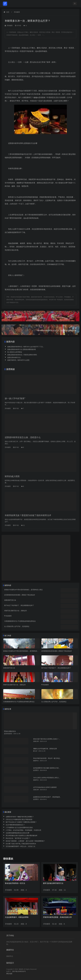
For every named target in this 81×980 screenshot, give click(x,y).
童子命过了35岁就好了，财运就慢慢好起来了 (19, 605)
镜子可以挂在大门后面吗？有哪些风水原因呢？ (21, 822)
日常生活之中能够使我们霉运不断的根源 (19, 819)
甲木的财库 (8, 616)
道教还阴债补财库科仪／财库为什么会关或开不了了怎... (26, 347)
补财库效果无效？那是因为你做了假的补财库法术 (28, 515)
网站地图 (9, 974)
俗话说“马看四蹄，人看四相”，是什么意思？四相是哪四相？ (25, 841)
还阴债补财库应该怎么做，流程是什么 (23, 437)
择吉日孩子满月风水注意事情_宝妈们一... (47, 739)
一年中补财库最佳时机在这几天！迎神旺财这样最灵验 (40, 329)
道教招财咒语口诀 (10, 600)
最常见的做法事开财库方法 (53, 883)
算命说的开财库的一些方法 (15, 883)
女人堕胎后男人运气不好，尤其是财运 (17, 626)
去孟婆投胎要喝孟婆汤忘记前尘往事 (18, 833)
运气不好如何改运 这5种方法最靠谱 (45, 787)
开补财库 (17, 12)
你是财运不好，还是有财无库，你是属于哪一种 (40, 316)
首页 (8, 12)
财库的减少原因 (12, 476)
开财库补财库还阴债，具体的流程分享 (57, 917)
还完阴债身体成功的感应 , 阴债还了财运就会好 (20, 595)
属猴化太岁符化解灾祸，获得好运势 (45, 749)
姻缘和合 (10, 956)
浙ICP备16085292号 (19, 971)
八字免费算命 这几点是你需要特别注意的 (19, 828)
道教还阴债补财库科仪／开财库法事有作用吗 (22, 355)
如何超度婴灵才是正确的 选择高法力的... (47, 768)
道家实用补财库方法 (14, 357)
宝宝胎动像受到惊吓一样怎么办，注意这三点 (20, 846)
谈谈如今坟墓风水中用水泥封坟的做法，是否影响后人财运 (23, 590)
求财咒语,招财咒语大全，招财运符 (16, 611)
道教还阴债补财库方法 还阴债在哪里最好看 (22, 349)
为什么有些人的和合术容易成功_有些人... (47, 778)
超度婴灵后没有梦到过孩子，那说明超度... (47, 797)
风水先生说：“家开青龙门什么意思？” (18, 838)
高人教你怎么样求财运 (15, 352)
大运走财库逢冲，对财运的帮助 (17, 917)
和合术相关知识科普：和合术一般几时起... (47, 758)
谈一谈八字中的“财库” (15, 398)
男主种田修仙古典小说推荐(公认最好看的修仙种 (21, 836)
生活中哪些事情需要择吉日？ (15, 825)
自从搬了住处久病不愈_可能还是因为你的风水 (21, 844)
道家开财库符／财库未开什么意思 (18, 360)
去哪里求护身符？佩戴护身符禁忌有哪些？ (20, 817)
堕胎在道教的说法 (10, 731)
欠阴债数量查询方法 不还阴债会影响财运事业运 (20, 621)
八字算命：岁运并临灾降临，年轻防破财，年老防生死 (23, 830)
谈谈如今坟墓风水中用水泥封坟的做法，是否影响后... (21, 651)
